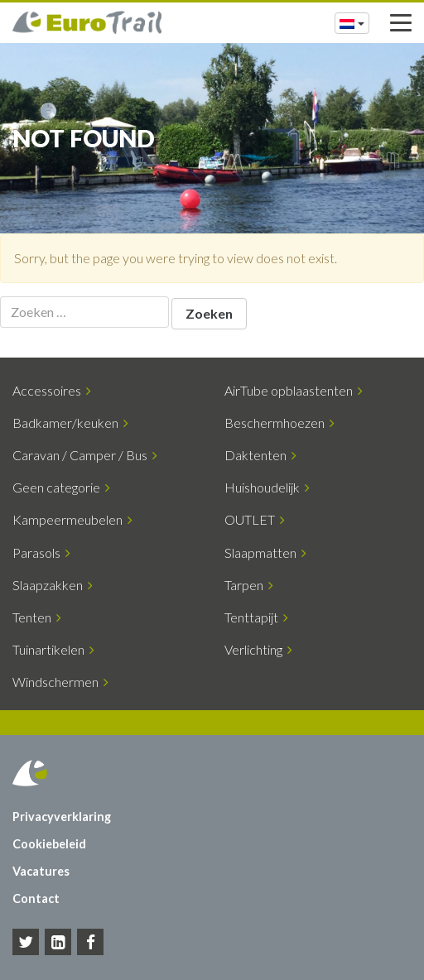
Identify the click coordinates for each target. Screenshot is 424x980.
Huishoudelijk (267, 487)
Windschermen (60, 682)
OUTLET (255, 519)
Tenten (37, 617)
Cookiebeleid (49, 844)
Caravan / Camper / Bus (85, 455)
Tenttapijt (256, 617)
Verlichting (258, 649)
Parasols (41, 552)
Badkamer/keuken (70, 423)
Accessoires (52, 390)
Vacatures (41, 871)
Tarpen (249, 585)
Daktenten (260, 455)
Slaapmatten (265, 552)
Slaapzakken (53, 585)
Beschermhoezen (279, 423)
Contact (36, 898)
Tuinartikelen (53, 649)
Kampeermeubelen (72, 519)
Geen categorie (61, 487)
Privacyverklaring (62, 817)
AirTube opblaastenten (294, 390)
